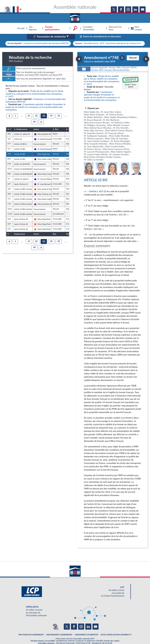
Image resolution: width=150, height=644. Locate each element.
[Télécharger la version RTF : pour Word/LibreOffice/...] (117, 64)
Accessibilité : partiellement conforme (60, 635)
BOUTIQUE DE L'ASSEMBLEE (31, 629)
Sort (70, 124)
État (57, 124)
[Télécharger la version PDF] (122, 52)
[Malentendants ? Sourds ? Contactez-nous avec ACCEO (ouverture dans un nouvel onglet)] (55, 621)
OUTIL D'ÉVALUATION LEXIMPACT (115, 629)
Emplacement (22, 124)
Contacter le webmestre (86, 635)
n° (10, 124)
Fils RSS (100, 635)
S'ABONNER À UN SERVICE (86, 629)
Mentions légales (37, 635)
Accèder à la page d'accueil (75, 17)
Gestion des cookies (112, 635)
